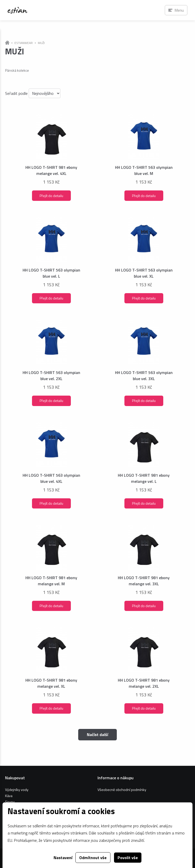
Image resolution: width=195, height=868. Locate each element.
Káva (9, 796)
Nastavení (63, 858)
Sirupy (10, 802)
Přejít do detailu (51, 196)
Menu (179, 10)
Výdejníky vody (17, 790)
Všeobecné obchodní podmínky (122, 790)
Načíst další (97, 735)
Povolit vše (128, 858)
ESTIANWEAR (24, 43)
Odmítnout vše (93, 858)
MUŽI (41, 43)
